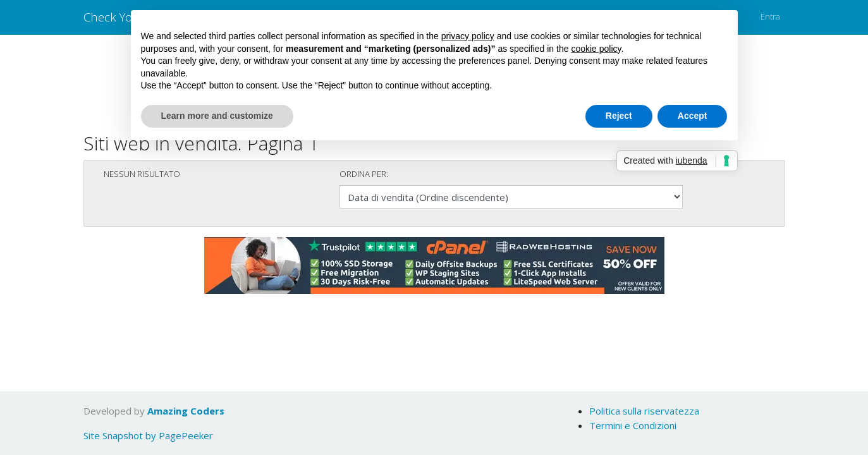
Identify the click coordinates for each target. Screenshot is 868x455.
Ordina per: (364, 174)
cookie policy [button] (596, 49)
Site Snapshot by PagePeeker (148, 435)
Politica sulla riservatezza (644, 411)
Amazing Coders (186, 411)
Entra (770, 16)
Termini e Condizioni (633, 425)
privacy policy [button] (468, 36)
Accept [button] (693, 116)
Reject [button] (619, 116)
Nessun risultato (142, 174)
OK (761, 408)
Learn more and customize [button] (217, 116)
